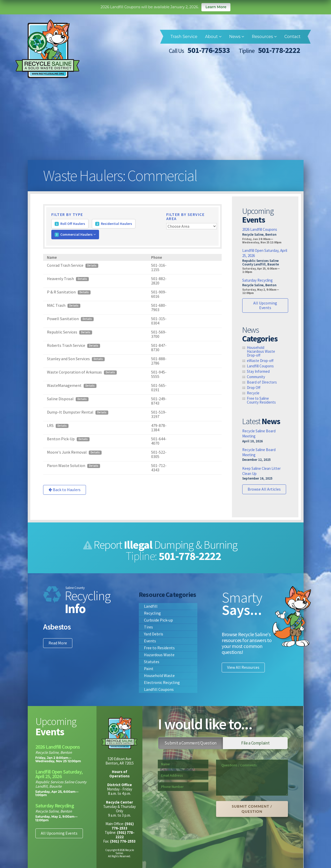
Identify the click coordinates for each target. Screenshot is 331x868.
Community (256, 377)
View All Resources (243, 667)
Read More (58, 643)
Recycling (152, 613)
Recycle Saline (47, 49)
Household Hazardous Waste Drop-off (261, 351)
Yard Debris (154, 634)
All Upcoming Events (265, 305)
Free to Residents (159, 648)
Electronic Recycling (162, 682)
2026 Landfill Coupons (260, 230)
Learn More (216, 7)
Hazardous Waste (159, 655)
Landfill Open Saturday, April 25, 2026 (59, 774)
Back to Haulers (65, 490)
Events (150, 641)
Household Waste (159, 675)
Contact (292, 37)
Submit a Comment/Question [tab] (191, 743)
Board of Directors (262, 382)
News (237, 37)
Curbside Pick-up (158, 620)
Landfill (151, 606)
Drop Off (254, 388)
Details (92, 266)
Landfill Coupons (260, 366)
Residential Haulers (114, 224)
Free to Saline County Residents (261, 400)
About (213, 37)
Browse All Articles (264, 489)
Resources (264, 37)
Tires (148, 627)
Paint (149, 669)
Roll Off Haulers (70, 224)
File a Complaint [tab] (255, 743)
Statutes (152, 662)
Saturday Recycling (257, 280)
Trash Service (184, 37)
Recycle (253, 393)
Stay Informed (258, 371)
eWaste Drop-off (260, 361)
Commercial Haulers (75, 235)
